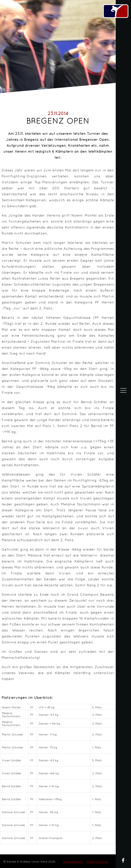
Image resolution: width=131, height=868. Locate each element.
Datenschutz (98, 861)
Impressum (73, 861)
